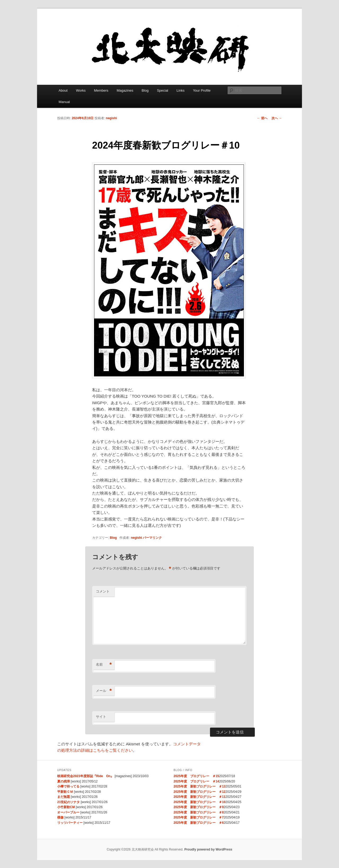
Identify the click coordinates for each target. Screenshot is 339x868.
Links (181, 90)
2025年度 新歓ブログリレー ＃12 (199, 792)
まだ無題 (64, 797)
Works (81, 90)
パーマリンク (152, 538)
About (63, 90)
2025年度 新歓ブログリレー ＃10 (199, 802)
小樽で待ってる (68, 786)
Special (162, 90)
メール (104, 691)
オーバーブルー (68, 812)
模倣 (60, 817)
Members (101, 90)
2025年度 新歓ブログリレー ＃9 (199, 807)
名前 (104, 665)
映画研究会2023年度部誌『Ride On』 (85, 776)
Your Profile (202, 90)
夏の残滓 (64, 781)
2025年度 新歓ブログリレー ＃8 (199, 812)
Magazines (125, 90)
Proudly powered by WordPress (208, 849)
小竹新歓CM (66, 807)
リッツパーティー (70, 823)
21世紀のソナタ (68, 802)
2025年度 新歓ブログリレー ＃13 (199, 786)
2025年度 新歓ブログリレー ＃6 (199, 823)
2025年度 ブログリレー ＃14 (196, 781)
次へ (277, 118)
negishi (111, 118)
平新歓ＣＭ (65, 792)
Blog (145, 90)
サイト (101, 717)
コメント (103, 591)
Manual (64, 102)
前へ (262, 118)
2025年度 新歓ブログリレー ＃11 (199, 797)
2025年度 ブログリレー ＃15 (196, 776)
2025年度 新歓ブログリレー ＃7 (199, 817)
